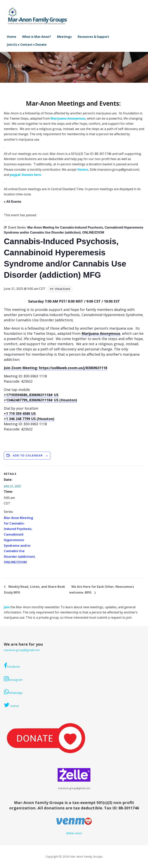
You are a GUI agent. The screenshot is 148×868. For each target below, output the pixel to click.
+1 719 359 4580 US (20, 413)
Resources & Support (93, 37)
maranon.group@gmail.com (22, 650)
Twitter (12, 705)
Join (7, 607)
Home (11, 37)
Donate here (31, 175)
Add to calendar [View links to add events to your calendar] (28, 456)
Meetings (64, 37)
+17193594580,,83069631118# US (31, 395)
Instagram (13, 679)
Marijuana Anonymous (68, 118)
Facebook (12, 666)
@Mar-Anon (74, 833)
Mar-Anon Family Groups (37, 19)
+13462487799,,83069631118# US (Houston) (40, 400)
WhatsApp (13, 692)
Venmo (83, 170)
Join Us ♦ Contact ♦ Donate (27, 45)
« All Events (13, 202)
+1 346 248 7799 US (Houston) (29, 419)
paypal (15, 175)
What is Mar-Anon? (36, 37)
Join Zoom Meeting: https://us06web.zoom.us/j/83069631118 (55, 368)
